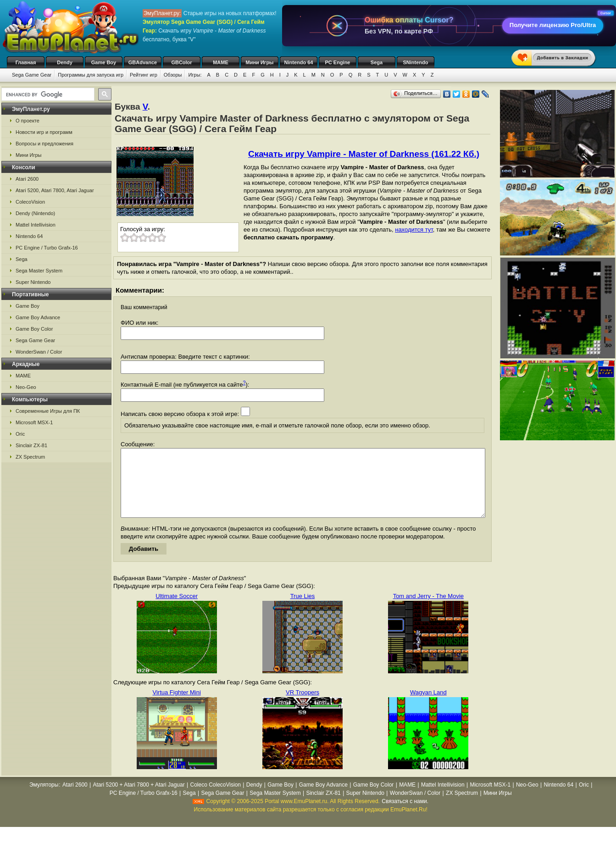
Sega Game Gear (32, 75)
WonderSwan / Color (39, 352)
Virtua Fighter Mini (177, 706)
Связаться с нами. (405, 815)
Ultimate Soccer (177, 610)
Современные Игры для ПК (48, 411)
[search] (47, 94)
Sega (377, 62)
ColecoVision (30, 202)
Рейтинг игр (144, 75)
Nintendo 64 (299, 62)
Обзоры (173, 75)
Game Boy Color (34, 329)
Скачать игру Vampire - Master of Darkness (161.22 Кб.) (364, 154)
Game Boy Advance (38, 317)
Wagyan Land (428, 706)
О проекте (28, 121)
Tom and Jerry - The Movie (428, 610)
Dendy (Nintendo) (35, 213)
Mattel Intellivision (36, 225)
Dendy (65, 62)
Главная (26, 62)
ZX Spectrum (30, 457)
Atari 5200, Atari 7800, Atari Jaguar (55, 190)
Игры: (195, 75)
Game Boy (104, 62)
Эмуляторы (44, 799)
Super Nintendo (33, 282)
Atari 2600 (27, 179)
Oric (20, 434)
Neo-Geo (26, 387)
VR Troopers (302, 706)
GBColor (181, 62)
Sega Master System (39, 271)
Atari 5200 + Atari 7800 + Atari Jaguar (139, 799)
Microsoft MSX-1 (34, 422)
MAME (221, 62)
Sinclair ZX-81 (31, 445)
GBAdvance (143, 62)
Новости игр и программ (44, 132)
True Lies (303, 610)
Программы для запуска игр (91, 75)
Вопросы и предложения (44, 144)
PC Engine (337, 62)
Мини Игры (260, 62)
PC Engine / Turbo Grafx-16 (47, 248)
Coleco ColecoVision (215, 799)
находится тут (414, 230)
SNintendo (416, 62)
